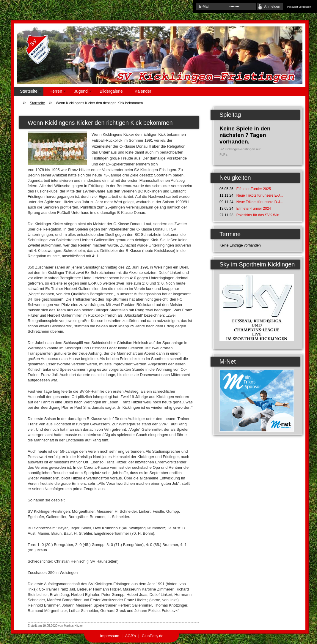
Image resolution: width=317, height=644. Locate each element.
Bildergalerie (111, 91)
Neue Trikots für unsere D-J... (260, 202)
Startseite (28, 92)
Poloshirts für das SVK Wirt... (259, 215)
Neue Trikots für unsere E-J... (260, 195)
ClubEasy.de (153, 636)
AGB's (131, 636)
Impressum (109, 636)
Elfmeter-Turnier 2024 (254, 209)
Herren (55, 92)
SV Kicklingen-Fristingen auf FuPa (240, 152)
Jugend (80, 92)
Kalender (143, 91)
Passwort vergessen (299, 7)
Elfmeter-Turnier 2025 (254, 189)
